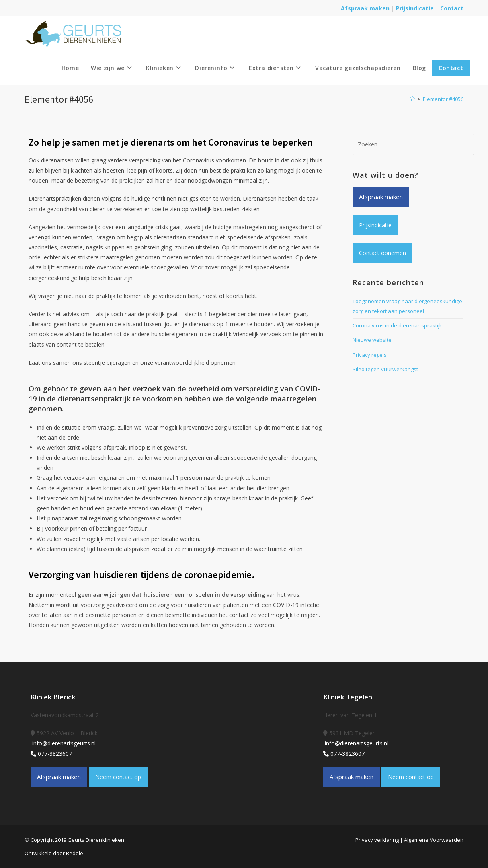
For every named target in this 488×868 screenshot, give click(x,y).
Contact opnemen (382, 253)
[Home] (412, 99)
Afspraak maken (365, 8)
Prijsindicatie (416, 8)
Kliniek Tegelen (348, 697)
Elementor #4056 (443, 99)
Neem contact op (118, 777)
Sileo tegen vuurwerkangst (385, 369)
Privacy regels (370, 355)
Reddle (75, 853)
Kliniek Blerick (53, 697)
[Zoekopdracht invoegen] (413, 144)
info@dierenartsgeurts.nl (63, 743)
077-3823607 (51, 754)
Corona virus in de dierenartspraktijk (397, 325)
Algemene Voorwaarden (434, 840)
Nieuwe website (372, 340)
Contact (452, 8)
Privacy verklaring (377, 840)
